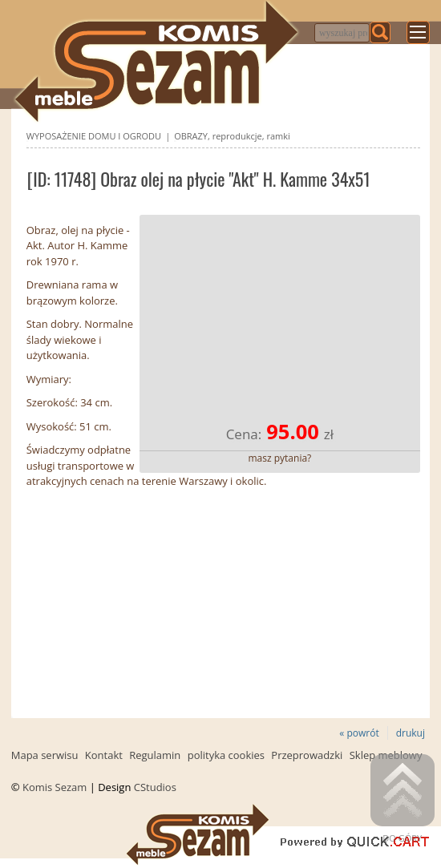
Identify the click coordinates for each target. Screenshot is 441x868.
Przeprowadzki (307, 755)
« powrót (359, 733)
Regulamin (155, 755)
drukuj (411, 733)
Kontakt (104, 755)
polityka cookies (226, 755)
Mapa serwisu (45, 755)
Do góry (403, 799)
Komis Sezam (55, 787)
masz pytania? (280, 458)
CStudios (155, 787)
